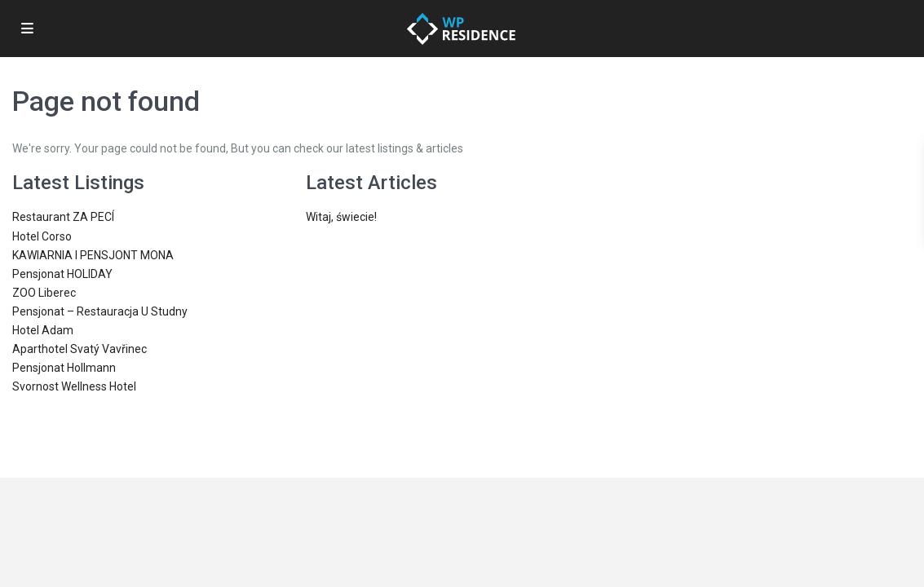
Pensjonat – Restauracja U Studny (100, 311)
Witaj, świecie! (341, 217)
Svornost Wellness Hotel (74, 386)
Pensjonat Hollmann (64, 368)
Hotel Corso (42, 236)
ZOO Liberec (44, 293)
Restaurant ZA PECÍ (63, 217)
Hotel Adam (43, 330)
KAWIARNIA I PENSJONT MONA (93, 255)
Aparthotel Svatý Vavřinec (80, 349)
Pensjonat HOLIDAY (62, 274)
